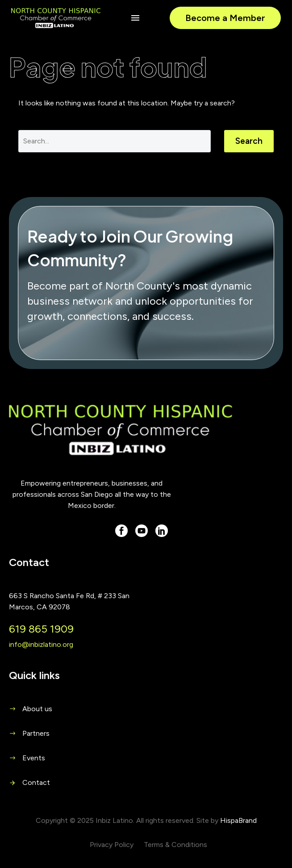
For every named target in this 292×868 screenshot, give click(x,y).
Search (249, 141)
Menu (135, 18)
